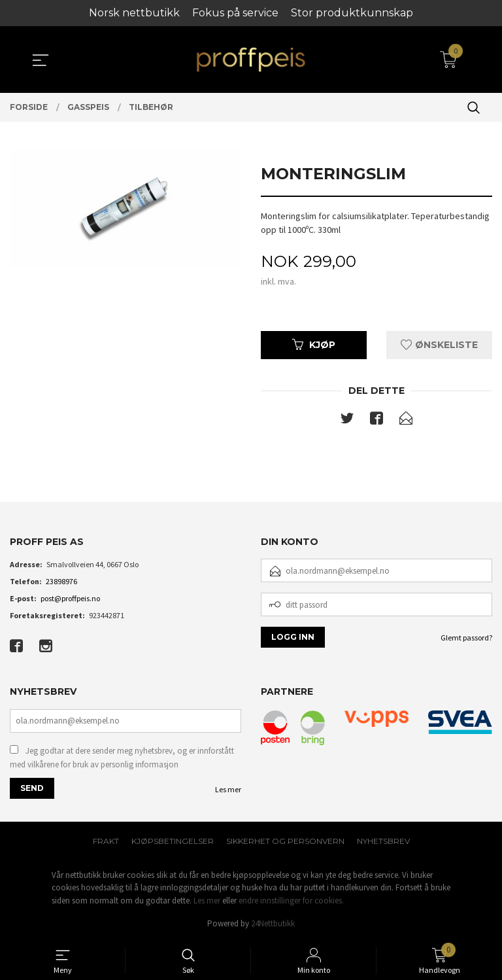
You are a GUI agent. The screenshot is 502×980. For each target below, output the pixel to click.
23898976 (61, 581)
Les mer (228, 789)
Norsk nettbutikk (134, 13)
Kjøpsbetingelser (173, 841)
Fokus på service (235, 13)
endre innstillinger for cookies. (291, 901)
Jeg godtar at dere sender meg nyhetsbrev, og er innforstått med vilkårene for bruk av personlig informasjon (122, 758)
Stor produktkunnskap (352, 13)
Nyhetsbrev (383, 841)
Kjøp (314, 345)
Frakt (106, 841)
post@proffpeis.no (70, 598)
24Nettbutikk (273, 923)
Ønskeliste (439, 345)
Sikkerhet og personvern (285, 841)
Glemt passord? (466, 638)
